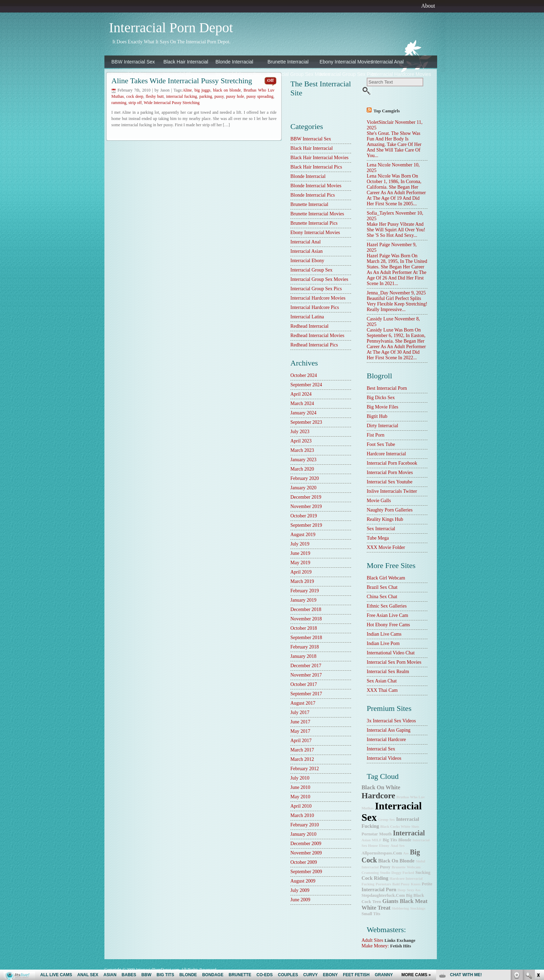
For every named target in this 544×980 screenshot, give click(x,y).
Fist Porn (376, 435)
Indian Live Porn (383, 643)
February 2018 (305, 647)
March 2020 (302, 469)
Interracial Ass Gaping (389, 730)
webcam (414, 867)
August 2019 (303, 535)
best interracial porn (387, 388)
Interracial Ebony (182, 74)
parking (206, 96)
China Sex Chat (382, 597)
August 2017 (303, 703)
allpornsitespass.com (382, 853)
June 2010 (300, 787)
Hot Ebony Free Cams (388, 625)
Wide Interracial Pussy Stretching (172, 103)
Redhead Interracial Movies (317, 336)
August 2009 (303, 881)
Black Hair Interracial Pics (316, 167)
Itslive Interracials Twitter (392, 491)
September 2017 (306, 694)
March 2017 (302, 750)
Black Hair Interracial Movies (320, 158)
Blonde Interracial (234, 62)
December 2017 (306, 666)
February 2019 (305, 591)
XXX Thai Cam (382, 690)
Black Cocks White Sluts (400, 827)
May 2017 (300, 731)
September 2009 (306, 872)
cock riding (375, 878)
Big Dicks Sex (381, 398)
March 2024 (302, 403)
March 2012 (302, 759)
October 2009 (304, 862)
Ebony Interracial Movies (344, 62)
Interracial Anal (388, 62)
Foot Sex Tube (381, 444)
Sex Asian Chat (382, 681)
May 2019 (300, 563)
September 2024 (306, 385)
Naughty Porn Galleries (390, 510)
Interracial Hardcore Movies (396, 74)
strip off (135, 103)
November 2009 (306, 853)
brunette (399, 867)
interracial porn (379, 889)
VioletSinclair (380, 122)
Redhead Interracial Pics (314, 345)
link (538, 872)
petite (427, 884)
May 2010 (300, 797)
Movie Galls (379, 501)
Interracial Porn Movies (390, 472)
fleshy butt (155, 96)
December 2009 (306, 844)
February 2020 (305, 478)
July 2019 (300, 544)
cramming (370, 873)
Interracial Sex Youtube (390, 482)
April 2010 (301, 806)
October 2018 (304, 628)
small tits (371, 914)
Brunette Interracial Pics (314, 223)
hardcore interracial (386, 454)
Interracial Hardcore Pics (136, 87)
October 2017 (304, 684)
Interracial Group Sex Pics (344, 74)
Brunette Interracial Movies (317, 214)
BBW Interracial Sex (133, 62)
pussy (219, 96)
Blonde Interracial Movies (316, 186)
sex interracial (381, 529)
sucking (423, 872)
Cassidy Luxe (380, 319)
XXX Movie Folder (386, 547)
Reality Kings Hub (385, 519)
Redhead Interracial (237, 87)
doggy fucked (403, 873)
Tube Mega (378, 538)
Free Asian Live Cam (387, 615)
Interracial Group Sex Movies (292, 74)
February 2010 (305, 825)
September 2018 (306, 638)
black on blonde (396, 861)
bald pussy (401, 884)
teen (377, 902)
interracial (409, 833)
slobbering (400, 908)
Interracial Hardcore (386, 740)
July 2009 (300, 890)
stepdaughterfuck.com (383, 895)
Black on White (381, 788)
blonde (405, 840)
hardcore (378, 796)
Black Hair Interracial (186, 62)
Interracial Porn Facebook (392, 463)
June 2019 (300, 553)
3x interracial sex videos (391, 721)
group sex (387, 820)
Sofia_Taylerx (380, 213)
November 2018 (306, 619)
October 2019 (304, 516)
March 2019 (302, 581)
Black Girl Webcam (386, 578)
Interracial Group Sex (238, 74)
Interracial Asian (129, 74)
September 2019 (306, 525)
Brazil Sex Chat (382, 587)
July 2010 (300, 778)
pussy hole (235, 96)
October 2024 (304, 375)
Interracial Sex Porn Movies (394, 662)
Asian (366, 840)
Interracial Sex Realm (388, 672)
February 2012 (305, 769)
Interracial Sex (381, 749)
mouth (385, 834)
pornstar (370, 834)
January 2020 (303, 488)
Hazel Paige (378, 245)
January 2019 (303, 600)
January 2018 (303, 656)
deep (402, 890)
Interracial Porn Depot (171, 28)
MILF (377, 840)
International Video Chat (391, 653)
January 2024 (303, 413)
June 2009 (300, 900)
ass (406, 853)
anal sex (398, 846)
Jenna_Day (377, 293)
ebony (384, 846)
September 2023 (306, 422)
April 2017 (301, 741)
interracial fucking (182, 96)
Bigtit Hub (377, 416)
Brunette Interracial (288, 62)
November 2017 (306, 675)
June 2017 (300, 722)
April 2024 (301, 394)
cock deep (135, 96)
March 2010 (302, 815)
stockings (418, 908)
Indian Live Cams (384, 634)
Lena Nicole (379, 165)
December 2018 (306, 609)
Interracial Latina (181, 87)
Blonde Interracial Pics (313, 195)
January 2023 (303, 460)
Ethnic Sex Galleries (387, 606)
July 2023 (300, 432)
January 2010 (303, 834)
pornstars (383, 884)
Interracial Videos (384, 758)
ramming (119, 103)
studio (385, 873)
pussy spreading (260, 96)
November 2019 (306, 506)
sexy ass (413, 890)
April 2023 (301, 441)
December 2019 (306, 497)
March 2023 (302, 450)
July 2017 (300, 712)
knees (416, 884)
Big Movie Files (382, 407)
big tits (390, 840)
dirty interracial (382, 426)
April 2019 (301, 572)
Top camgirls (387, 111)
